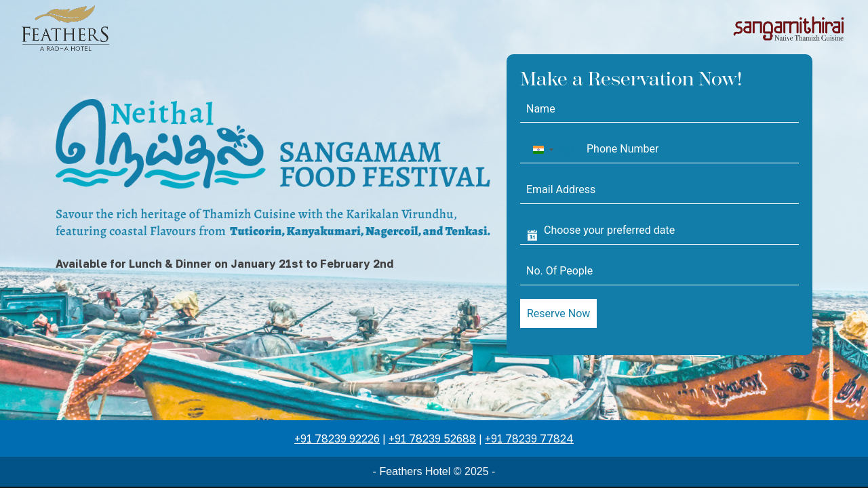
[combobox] (552, 150)
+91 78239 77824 (529, 439)
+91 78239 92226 (337, 439)
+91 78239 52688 (432, 439)
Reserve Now (558, 313)
